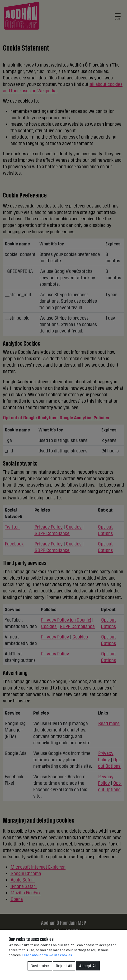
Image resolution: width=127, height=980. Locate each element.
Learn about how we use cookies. (48, 955)
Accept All (88, 966)
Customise (40, 966)
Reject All (64, 966)
